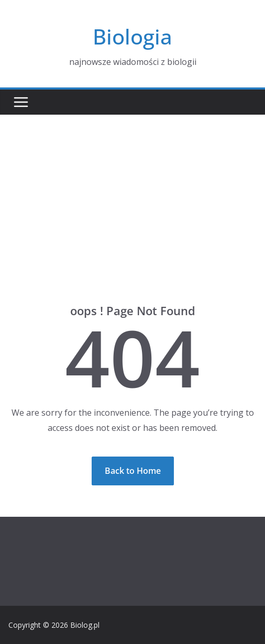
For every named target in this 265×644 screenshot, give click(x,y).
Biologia (132, 36)
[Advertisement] (132, 193)
